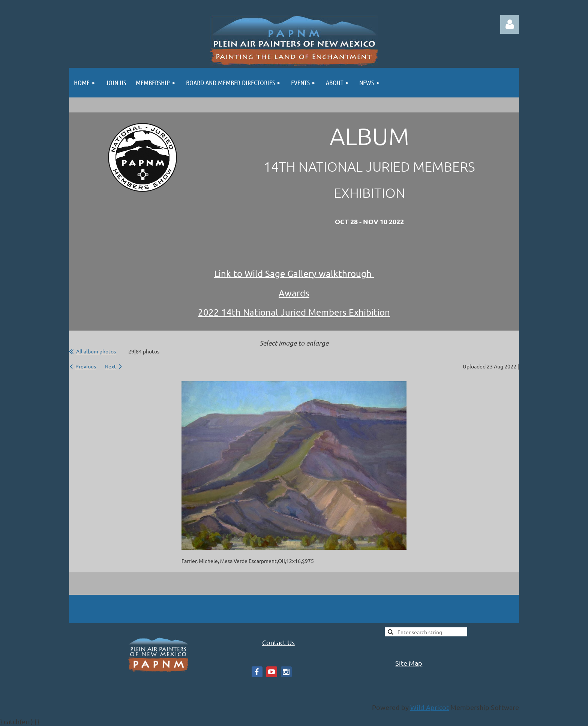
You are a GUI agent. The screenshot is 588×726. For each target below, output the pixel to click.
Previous (86, 366)
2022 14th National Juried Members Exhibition (294, 312)
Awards (294, 293)
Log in (510, 24)
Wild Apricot (430, 707)
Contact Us (278, 642)
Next (110, 366)
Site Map (409, 663)
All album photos (96, 351)
